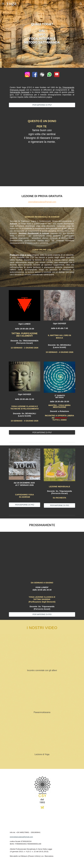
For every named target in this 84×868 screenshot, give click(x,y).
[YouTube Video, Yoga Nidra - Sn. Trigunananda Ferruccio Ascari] (42, 160)
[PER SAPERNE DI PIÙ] (25, 505)
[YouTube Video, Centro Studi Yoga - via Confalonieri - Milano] (42, 652)
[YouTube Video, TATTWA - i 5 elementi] (42, 557)
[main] (42, 94)
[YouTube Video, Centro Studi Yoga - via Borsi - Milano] (42, 737)
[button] (3, 4)
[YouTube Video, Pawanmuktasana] (42, 694)
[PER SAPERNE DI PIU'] (42, 105)
